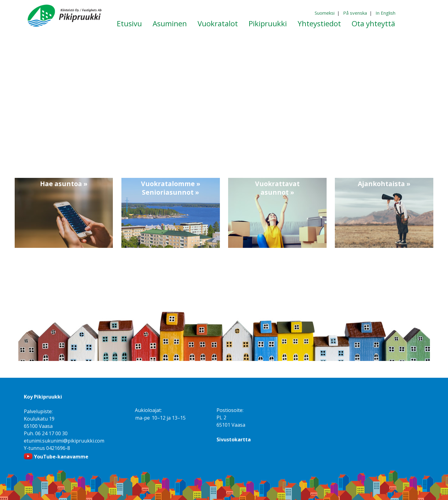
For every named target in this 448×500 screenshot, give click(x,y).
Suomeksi (325, 13)
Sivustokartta (234, 439)
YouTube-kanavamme (61, 457)
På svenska (355, 13)
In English (385, 13)
